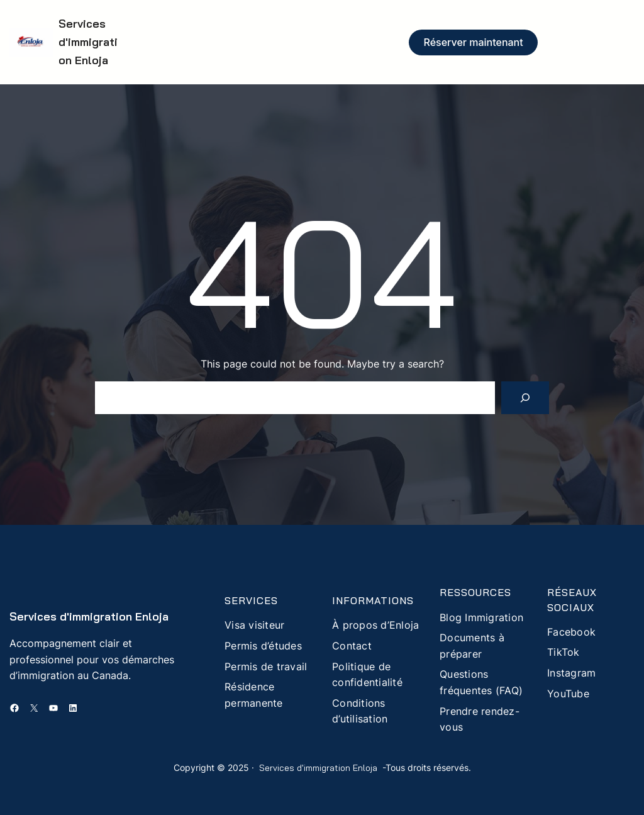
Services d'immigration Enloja (88, 42)
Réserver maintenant (474, 42)
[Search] (525, 398)
